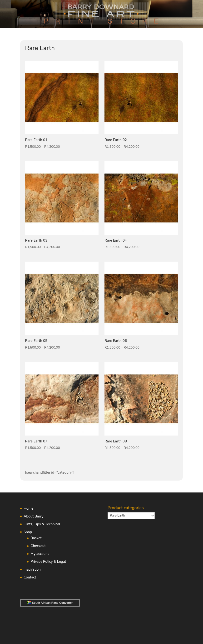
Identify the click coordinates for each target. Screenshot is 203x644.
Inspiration (32, 569)
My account (40, 554)
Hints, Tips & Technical (42, 524)
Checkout (38, 546)
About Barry (33, 516)
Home (28, 508)
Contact (30, 577)
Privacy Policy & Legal (48, 562)
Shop (28, 532)
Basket (36, 538)
